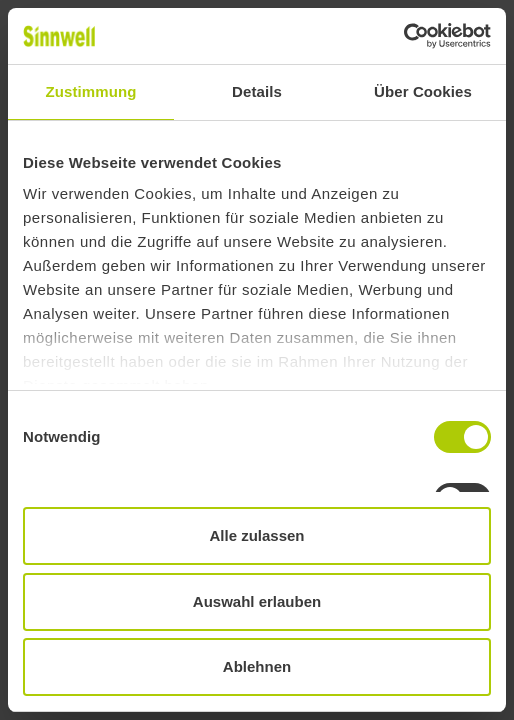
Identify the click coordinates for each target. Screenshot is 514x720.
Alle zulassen (256, 535)
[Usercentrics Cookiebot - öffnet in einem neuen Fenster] (403, 36)
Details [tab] (257, 91)
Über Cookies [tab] (423, 91)
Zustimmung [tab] (91, 91)
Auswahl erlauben (257, 601)
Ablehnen (257, 666)
